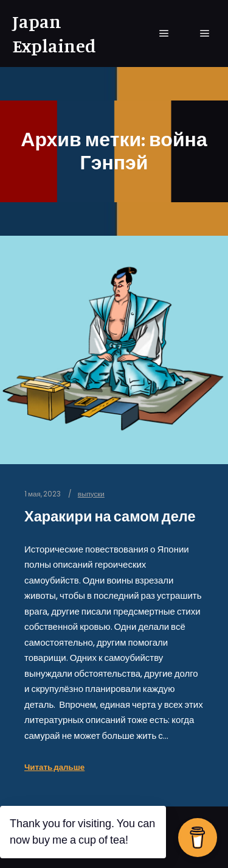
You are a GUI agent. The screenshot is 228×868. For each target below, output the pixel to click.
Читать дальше (54, 767)
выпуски (91, 494)
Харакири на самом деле (110, 516)
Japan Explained (54, 34)
